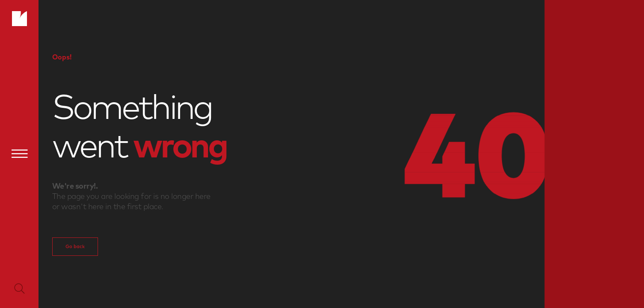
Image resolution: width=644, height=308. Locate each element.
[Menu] (19, 154)
